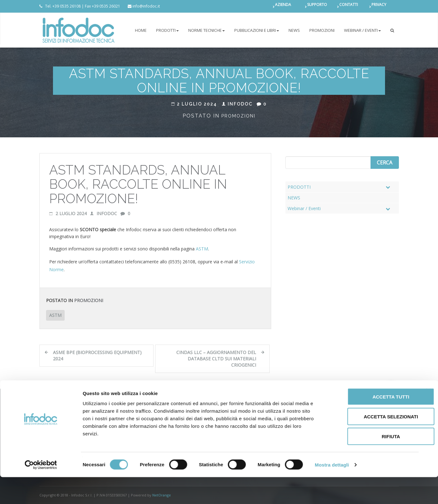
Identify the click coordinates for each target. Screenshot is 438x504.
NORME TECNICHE (207, 30)
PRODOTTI (167, 30)
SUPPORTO (317, 6)
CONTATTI (349, 6)
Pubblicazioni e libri (257, 30)
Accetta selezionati (369, 443)
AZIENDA (283, 6)
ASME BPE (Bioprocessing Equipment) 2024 (97, 355)
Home (141, 30)
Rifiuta (369, 463)
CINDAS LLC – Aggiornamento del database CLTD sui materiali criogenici (216, 359)
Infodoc (237, 104)
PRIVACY (379, 6)
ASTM (202, 249)
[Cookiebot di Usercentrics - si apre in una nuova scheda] (41, 492)
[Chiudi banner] (428, 417)
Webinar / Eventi (362, 30)
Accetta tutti (369, 424)
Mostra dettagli (332, 492)
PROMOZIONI (322, 30)
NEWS (294, 30)
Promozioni (238, 116)
